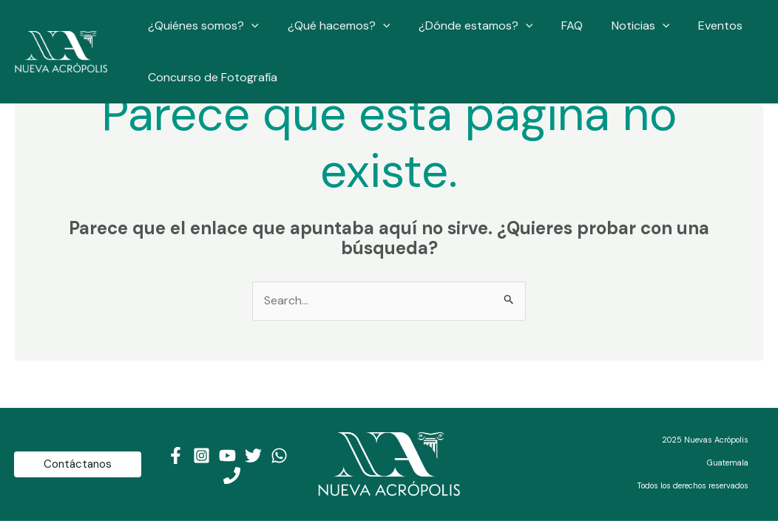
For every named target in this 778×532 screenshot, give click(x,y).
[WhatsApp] (279, 456)
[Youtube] (227, 456)
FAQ (555, 25)
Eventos (693, 25)
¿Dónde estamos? (463, 26)
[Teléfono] (232, 475)
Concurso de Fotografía (210, 77)
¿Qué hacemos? (332, 26)
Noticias (619, 26)
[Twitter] (253, 456)
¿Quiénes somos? (201, 26)
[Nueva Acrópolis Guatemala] (61, 51)
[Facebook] (176, 456)
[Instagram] (202, 456)
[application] (249, 26)
